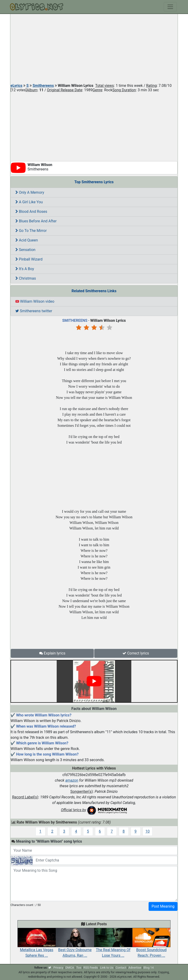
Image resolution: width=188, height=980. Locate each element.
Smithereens (43, 86)
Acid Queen (27, 240)
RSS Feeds (91, 968)
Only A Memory (30, 192)
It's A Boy (25, 269)
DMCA (70, 968)
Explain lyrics (52, 653)
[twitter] (50, 968)
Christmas (26, 278)
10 (148, 831)
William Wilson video (35, 301)
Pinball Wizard (29, 259)
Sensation (25, 250)
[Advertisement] (94, 49)
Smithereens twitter (34, 311)
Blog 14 (149, 968)
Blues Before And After (36, 221)
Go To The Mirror (31, 231)
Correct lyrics (136, 653)
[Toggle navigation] (170, 7)
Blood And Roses (31, 212)
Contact (121, 968)
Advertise (135, 968)
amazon (72, 780)
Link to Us (107, 968)
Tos (79, 968)
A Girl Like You (29, 202)
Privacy (58, 968)
